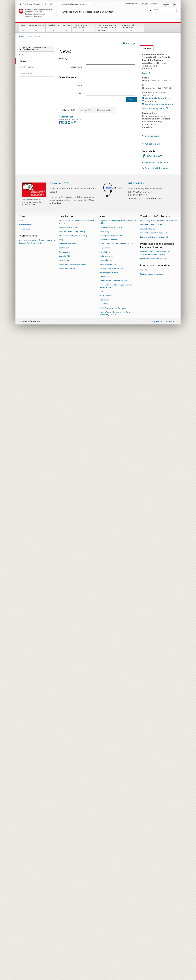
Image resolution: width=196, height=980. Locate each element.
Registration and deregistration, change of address (118, 864)
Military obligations (108, 906)
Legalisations (105, 890)
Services (66, 28)
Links (102, 933)
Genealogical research (109, 914)
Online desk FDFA (60, 825)
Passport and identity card (111, 869)
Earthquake (64, 890)
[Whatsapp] (72, 812)
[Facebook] (61, 812)
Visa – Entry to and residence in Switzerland (159, 862)
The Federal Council (32, 4)
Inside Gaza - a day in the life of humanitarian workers (90, 223)
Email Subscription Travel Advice (73, 906)
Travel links (64, 902)
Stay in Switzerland (148, 871)
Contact (146, 48)
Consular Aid (64, 898)
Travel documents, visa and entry (73, 877)
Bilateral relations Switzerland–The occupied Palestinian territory (155, 895)
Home (21, 37)
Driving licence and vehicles (111, 877)
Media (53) (86, 110)
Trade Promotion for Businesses (113, 950)
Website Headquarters (155, 108)
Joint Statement (69, 198)
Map (146, 73)
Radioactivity (65, 894)
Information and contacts (151, 866)
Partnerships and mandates (152, 916)
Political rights (106, 873)
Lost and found (106, 902)
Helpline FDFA (136, 825)
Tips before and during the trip (72, 873)
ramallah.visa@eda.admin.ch (160, 104)
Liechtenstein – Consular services (113, 922)
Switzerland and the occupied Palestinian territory (108, 28)
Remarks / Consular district (157, 162)
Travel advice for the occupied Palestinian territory (77, 864)
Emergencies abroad (108, 881)
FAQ (61, 881)
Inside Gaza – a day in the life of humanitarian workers (90, 125)
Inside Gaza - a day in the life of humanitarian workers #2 (91, 297)
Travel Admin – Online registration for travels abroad (116, 928)
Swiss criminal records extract (112, 910)
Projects (143, 912)
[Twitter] (63, 812)
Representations (36, 28)
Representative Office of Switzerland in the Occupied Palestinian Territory (37, 883)
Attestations (105, 894)
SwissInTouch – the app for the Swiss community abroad (115, 955)
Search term (77, 67)
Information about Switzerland (153, 875)
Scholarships (105, 918)
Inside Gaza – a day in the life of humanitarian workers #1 (91, 371)
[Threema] (69, 812)
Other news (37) (105, 110)
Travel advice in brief (68, 869)
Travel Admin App (67, 910)
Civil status (104, 946)
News (23, 28)
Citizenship (104, 942)
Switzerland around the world (74, 4)
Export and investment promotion (155, 900)
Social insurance (106, 898)
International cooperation (132, 28)
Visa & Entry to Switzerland (84, 28)
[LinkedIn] (66, 812)
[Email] (75, 812)
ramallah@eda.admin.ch (158, 98)
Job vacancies (24, 871)
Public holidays (152, 144)
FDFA (51, 4)
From (80, 85)
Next (126, 116)
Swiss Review (105, 937)
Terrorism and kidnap (68, 885)
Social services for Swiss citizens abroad (116, 885)
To (80, 93)
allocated (80, 156)
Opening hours (152, 136)
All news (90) (67, 110)
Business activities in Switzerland (154, 879)
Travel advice (53, 28)
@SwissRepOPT (155, 156)
